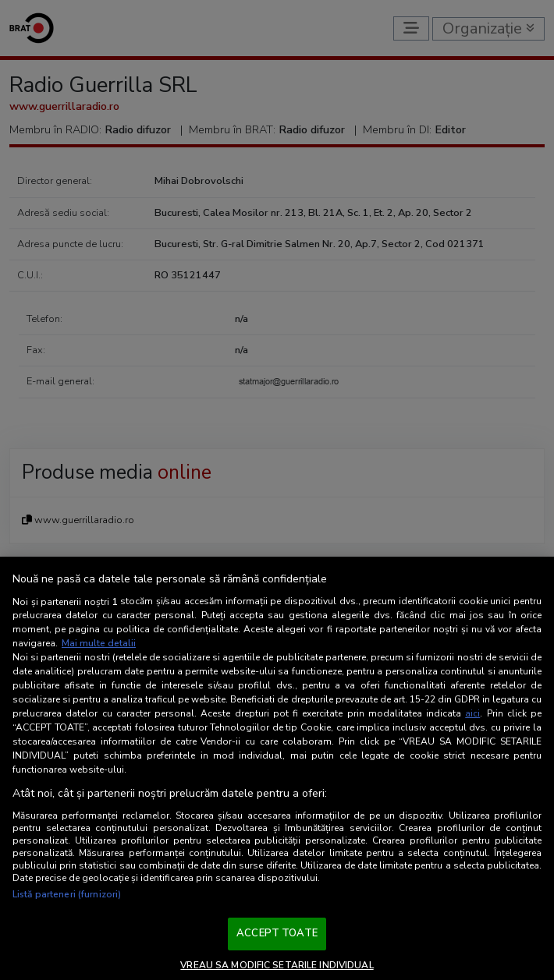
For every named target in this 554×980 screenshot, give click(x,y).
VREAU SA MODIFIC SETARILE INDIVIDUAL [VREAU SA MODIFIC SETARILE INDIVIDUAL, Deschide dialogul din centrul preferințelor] (277, 965)
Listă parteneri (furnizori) (67, 894)
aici (472, 713)
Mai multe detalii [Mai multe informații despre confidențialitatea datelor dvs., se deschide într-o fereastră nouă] (99, 643)
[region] (277, 768)
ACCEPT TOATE (277, 933)
